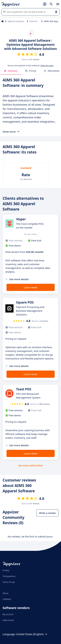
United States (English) (32, 634)
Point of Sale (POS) (35, 21)
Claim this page (47, 65)
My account (8, 614)
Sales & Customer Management (17, 21)
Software (7, 599)
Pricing (31, 71)
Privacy (6, 570)
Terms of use (9, 582)
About (6, 593)
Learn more (30, 287)
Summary (11, 71)
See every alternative (31, 465)
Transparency (9, 576)
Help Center (8, 620)
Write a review (47, 513)
